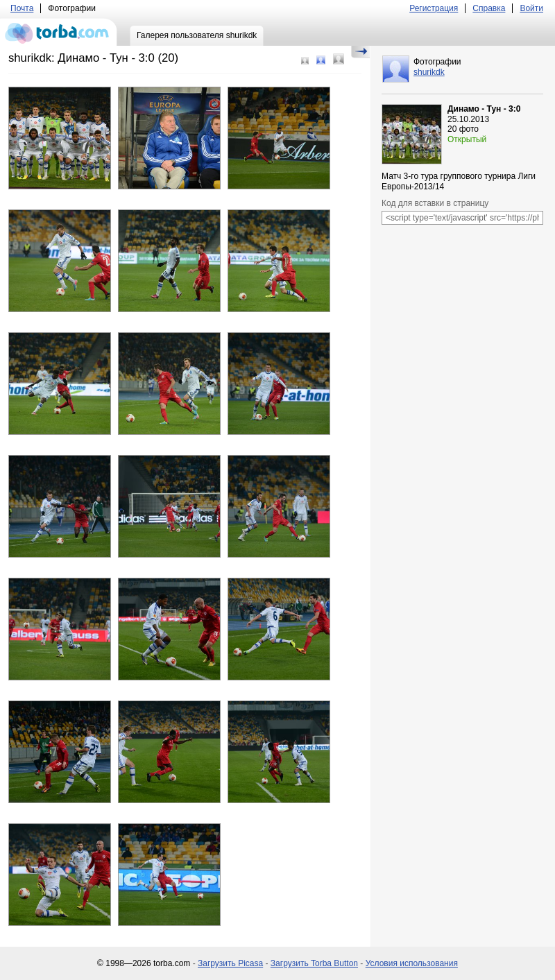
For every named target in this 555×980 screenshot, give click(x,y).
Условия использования (412, 963)
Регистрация (434, 8)
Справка (489, 8)
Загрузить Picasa (230, 963)
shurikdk (429, 72)
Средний (321, 60)
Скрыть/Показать (360, 52)
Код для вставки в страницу (435, 203)
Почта (22, 8)
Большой (339, 59)
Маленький (305, 61)
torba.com (59, 32)
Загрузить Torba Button (314, 963)
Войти (531, 8)
